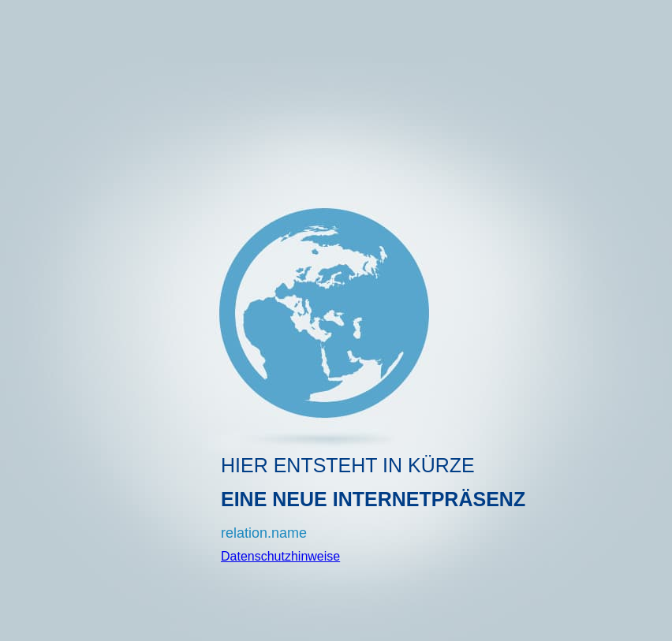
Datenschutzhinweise (280, 556)
